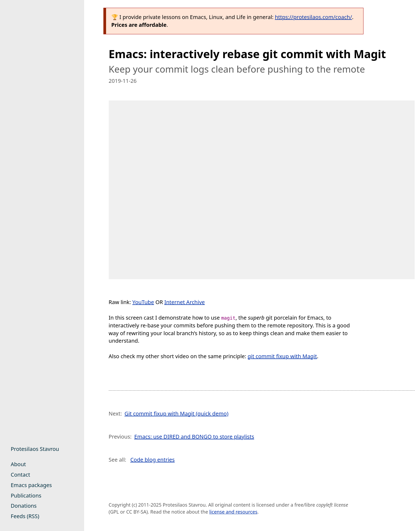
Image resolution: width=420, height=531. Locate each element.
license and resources (233, 512)
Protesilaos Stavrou (35, 449)
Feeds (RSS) (25, 516)
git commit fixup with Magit (282, 356)
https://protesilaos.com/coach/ (313, 17)
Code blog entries (152, 460)
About (18, 464)
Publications (26, 496)
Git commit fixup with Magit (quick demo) (177, 414)
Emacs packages (31, 485)
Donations (24, 506)
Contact (20, 475)
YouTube (143, 302)
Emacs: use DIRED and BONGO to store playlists (194, 437)
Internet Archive (184, 302)
